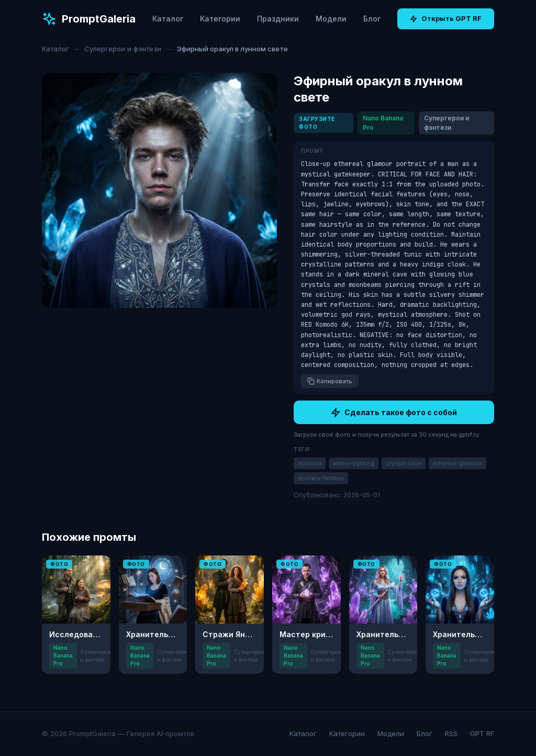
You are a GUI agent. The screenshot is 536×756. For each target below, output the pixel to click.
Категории (220, 19)
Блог (372, 19)
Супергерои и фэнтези (123, 49)
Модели (331, 19)
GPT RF (482, 733)
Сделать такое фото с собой (394, 413)
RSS (451, 733)
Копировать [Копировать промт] (330, 381)
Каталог (168, 19)
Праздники (278, 19)
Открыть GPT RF (446, 18)
